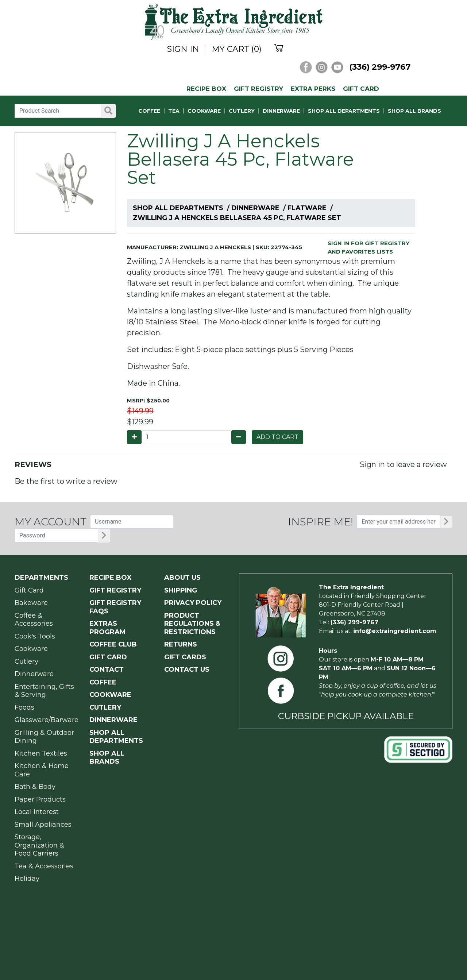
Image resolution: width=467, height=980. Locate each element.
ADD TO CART (277, 437)
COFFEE (149, 111)
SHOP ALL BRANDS (414, 111)
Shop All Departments (178, 208)
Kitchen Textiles (41, 753)
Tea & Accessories (44, 866)
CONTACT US (187, 670)
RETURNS (181, 644)
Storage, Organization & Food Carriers (39, 845)
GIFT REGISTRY (258, 89)
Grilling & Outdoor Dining (44, 737)
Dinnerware (255, 208)
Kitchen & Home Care (42, 770)
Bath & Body (35, 787)
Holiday (27, 879)
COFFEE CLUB (113, 644)
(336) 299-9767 (380, 67)
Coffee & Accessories (34, 620)
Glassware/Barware (47, 720)
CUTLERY (242, 111)
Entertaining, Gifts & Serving (44, 691)
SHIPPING (181, 590)
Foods (24, 707)
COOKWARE (204, 111)
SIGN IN (183, 49)
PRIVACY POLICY (193, 603)
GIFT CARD (361, 89)
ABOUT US (182, 578)
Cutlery (26, 661)
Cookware (31, 649)
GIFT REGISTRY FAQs (115, 607)
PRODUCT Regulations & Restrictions (192, 624)
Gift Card (29, 590)
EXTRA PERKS (313, 89)
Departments (41, 578)
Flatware (307, 208)
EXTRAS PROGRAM (108, 628)
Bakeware (31, 603)
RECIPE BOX (206, 89)
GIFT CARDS (185, 657)
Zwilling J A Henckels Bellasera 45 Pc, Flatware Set (237, 218)
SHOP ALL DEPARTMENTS (344, 111)
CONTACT (107, 670)
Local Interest (37, 812)
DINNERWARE (281, 111)
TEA (174, 111)
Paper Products (40, 799)
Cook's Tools (35, 636)
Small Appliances (43, 825)
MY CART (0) (237, 49)
